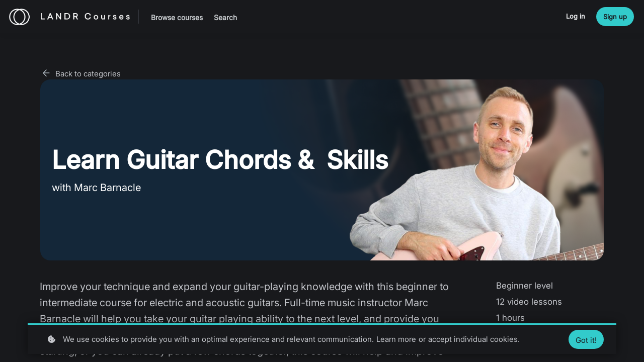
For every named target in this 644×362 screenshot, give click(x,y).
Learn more (396, 339)
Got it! (586, 340)
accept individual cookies (473, 339)
